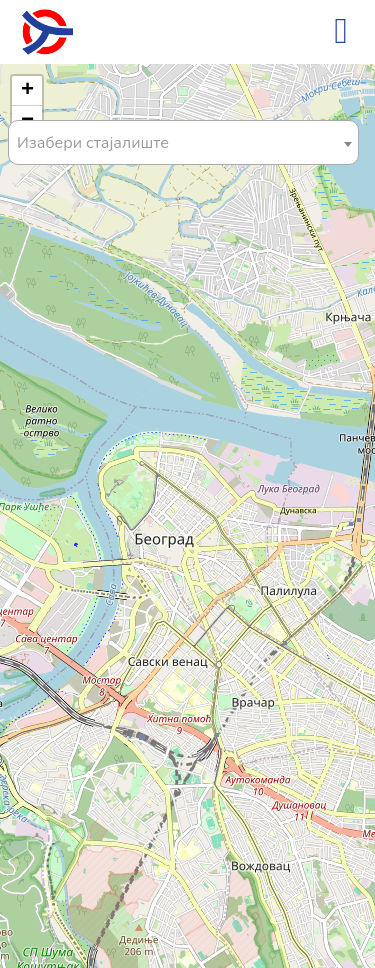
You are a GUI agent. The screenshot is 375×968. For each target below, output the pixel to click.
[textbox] (183, 143)
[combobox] (183, 142)
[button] (27, 91)
